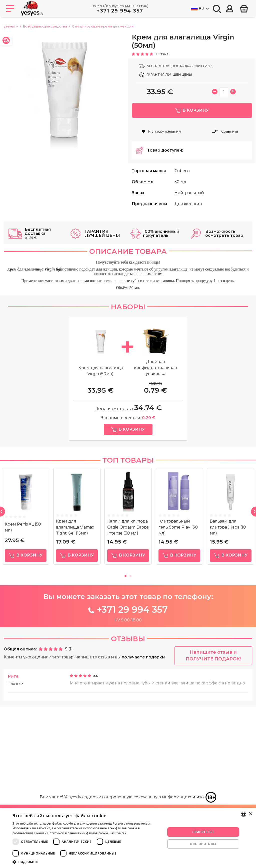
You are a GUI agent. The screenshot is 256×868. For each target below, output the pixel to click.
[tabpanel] (26, 598)
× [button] (250, 814)
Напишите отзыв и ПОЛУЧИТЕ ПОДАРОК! (213, 735)
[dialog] (128, 838)
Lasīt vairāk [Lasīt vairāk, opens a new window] (118, 833)
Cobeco (182, 178)
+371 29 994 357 (120, 11)
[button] (87, 862)
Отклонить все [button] (203, 844)
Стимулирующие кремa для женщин (103, 26)
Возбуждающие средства (45, 26)
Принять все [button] (203, 832)
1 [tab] (125, 655)
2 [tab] (130, 655)
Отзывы (128, 718)
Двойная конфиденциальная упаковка (155, 411)
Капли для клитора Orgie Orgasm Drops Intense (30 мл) (128, 607)
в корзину (26, 635)
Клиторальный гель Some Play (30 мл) (178, 607)
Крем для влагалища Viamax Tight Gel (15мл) (75, 607)
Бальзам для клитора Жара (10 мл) (228, 607)
